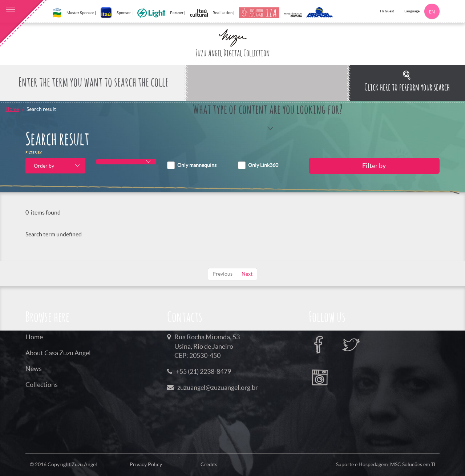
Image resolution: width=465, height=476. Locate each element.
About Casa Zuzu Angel (58, 353)
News (34, 369)
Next (247, 274)
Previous (223, 274)
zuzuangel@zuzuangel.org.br (218, 387)
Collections (42, 385)
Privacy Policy (146, 464)
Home (12, 109)
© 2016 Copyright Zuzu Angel (63, 464)
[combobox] (55, 166)
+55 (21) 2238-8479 (203, 371)
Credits (209, 464)
